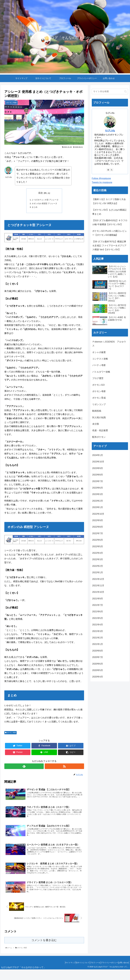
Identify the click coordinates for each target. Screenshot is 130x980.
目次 (41, 193)
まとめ (34, 208)
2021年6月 (98, 612)
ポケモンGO (98, 385)
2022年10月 (98, 514)
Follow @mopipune (101, 178)
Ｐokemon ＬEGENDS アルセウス (109, 344)
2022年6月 (98, 540)
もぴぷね (110, 130)
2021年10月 (98, 592)
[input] (110, 91)
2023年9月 (98, 468)
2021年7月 (98, 605)
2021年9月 (98, 599)
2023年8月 (98, 475)
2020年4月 (98, 677)
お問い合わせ (122, 973)
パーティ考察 (99, 365)
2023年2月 (98, 501)
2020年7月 (98, 657)
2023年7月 (98, 481)
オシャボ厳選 (99, 352)
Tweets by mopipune (102, 182)
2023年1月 (98, 507)
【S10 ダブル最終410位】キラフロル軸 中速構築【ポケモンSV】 (110, 222)
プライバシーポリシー (106, 973)
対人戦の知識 (99, 417)
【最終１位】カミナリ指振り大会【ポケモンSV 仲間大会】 (109, 201)
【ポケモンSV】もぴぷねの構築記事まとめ (109, 212)
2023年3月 (98, 494)
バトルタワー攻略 (101, 372)
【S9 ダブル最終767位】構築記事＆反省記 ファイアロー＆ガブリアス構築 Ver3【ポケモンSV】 (109, 246)
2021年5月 (98, 618)
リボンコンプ (99, 404)
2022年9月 (98, 520)
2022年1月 (98, 572)
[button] (125, 91)
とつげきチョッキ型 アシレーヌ (45, 200)
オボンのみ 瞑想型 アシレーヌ (45, 204)
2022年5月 (98, 546)
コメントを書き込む (44, 951)
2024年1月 (98, 455)
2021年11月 (98, 586)
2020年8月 (98, 651)
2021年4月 (98, 625)
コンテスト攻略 (100, 359)
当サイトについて (75, 973)
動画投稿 (97, 411)
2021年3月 (98, 631)
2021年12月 (98, 579)
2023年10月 (98, 462)
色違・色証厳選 (100, 430)
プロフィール (89, 973)
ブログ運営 (98, 378)
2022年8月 (98, 527)
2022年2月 (98, 566)
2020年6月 (98, 664)
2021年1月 (98, 644)
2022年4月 (98, 553)
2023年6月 (98, 488)
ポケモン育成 (99, 398)
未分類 (96, 424)
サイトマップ (60, 973)
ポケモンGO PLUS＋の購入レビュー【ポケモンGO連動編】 (110, 233)
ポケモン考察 (10, 734)
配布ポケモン (99, 437)
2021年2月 (98, 638)
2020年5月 (98, 670)
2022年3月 (98, 559)
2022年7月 (98, 533)
